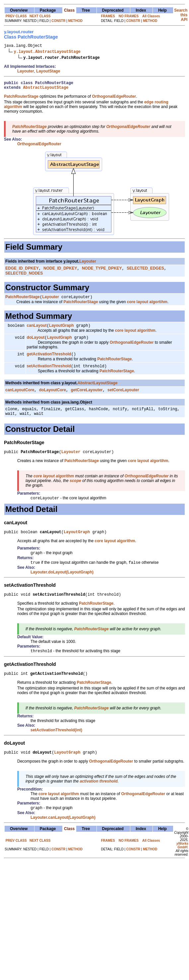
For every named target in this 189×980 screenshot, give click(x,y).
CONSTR (58, 21)
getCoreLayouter (87, 398)
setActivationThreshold (49, 373)
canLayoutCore (20, 398)
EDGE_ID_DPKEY (22, 272)
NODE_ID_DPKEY (60, 272)
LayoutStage (48, 72)
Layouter (26, 72)
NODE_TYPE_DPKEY (102, 272)
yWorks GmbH (182, 863)
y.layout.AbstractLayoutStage (47, 52)
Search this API (181, 15)
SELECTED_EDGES (145, 272)
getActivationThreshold (49, 360)
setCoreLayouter (123, 398)
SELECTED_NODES (24, 277)
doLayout (36, 343)
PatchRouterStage (23, 301)
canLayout (37, 330)
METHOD (75, 21)
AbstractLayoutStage (46, 90)
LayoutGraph (62, 330)
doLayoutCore (53, 398)
